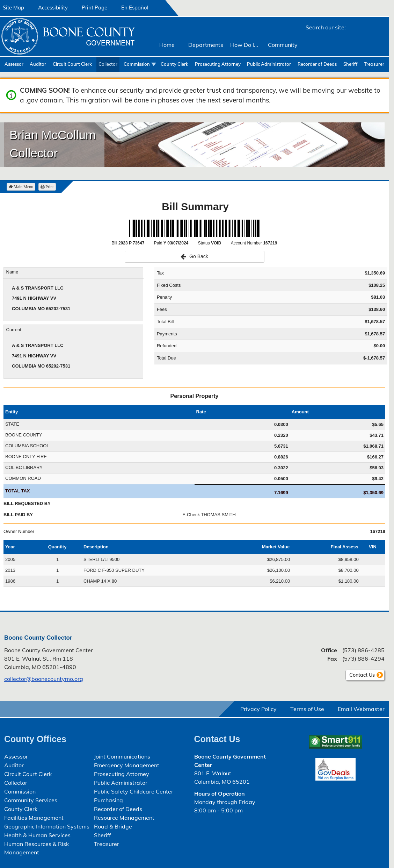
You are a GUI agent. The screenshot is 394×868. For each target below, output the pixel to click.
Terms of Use (307, 709)
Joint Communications (122, 756)
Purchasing (108, 800)
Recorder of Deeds (317, 64)
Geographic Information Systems (47, 826)
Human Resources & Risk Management (37, 848)
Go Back (194, 257)
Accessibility (53, 8)
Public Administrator (269, 64)
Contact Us (362, 675)
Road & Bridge (113, 826)
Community (283, 45)
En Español (135, 8)
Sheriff (351, 64)
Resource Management (124, 818)
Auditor (38, 64)
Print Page (94, 8)
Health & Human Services (37, 835)
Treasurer (374, 64)
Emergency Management (127, 765)
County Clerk (174, 64)
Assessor (14, 64)
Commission (137, 64)
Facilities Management (34, 818)
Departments (206, 45)
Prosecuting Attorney (218, 64)
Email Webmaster (361, 709)
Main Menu (21, 187)
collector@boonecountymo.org (44, 679)
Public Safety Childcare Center (134, 791)
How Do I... (244, 45)
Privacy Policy (258, 709)
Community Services (31, 800)
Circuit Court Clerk (72, 64)
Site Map (13, 8)
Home (167, 45)
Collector (108, 64)
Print (47, 187)
